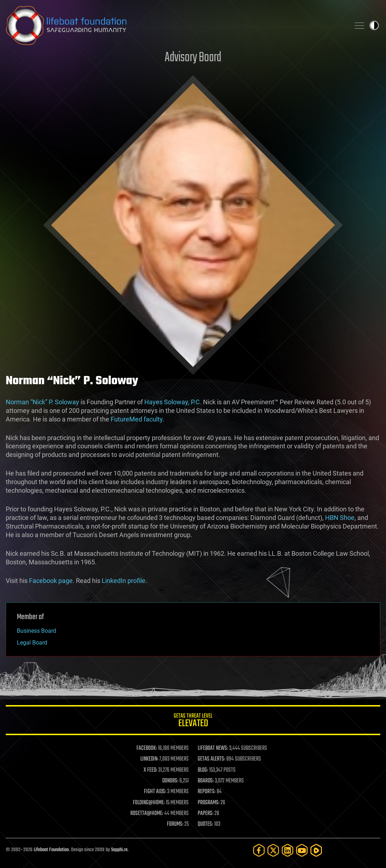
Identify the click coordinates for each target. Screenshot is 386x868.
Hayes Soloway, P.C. (173, 402)
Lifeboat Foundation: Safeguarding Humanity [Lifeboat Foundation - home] (175, 25)
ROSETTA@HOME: (147, 814)
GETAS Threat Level (193, 721)
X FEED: (150, 770)
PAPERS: (206, 814)
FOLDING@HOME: (149, 803)
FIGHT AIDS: (155, 792)
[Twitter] (273, 850)
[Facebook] (259, 850)
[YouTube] (302, 850)
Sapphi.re (119, 850)
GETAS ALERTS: (211, 759)
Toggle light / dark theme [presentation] (374, 25)
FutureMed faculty (137, 419)
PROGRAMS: (209, 803)
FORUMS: (175, 824)
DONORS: (170, 781)
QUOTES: (205, 824)
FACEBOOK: (147, 748)
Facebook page (51, 581)
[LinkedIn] (288, 850)
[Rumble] (316, 850)
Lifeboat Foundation (51, 850)
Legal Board (32, 643)
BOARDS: (206, 781)
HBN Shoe (340, 518)
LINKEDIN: (149, 759)
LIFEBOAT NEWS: (213, 748)
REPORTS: (207, 792)
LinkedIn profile (124, 581)
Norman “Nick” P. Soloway (42, 402)
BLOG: (203, 770)
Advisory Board (193, 58)
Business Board (37, 631)
